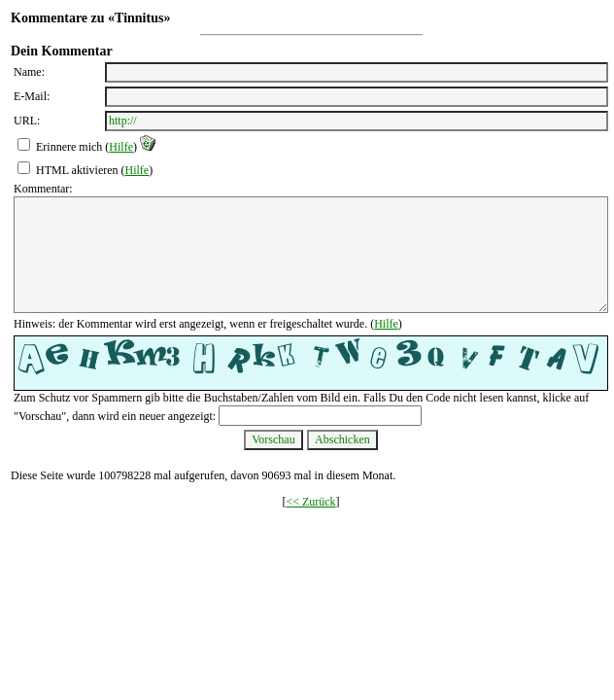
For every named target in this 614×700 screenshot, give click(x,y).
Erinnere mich (69, 147)
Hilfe (121, 147)
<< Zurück (310, 502)
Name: (29, 72)
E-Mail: (32, 96)
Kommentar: (43, 189)
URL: (27, 121)
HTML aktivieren (77, 170)
